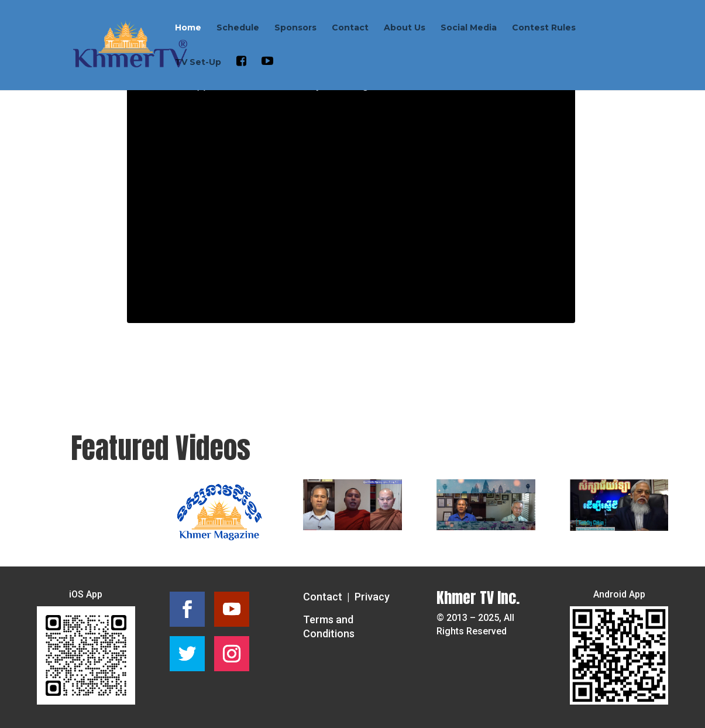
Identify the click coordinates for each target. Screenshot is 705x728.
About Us (405, 28)
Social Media (469, 28)
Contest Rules (544, 28)
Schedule (238, 28)
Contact (350, 28)
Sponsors (295, 28)
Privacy (372, 597)
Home (188, 28)
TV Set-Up (198, 63)
